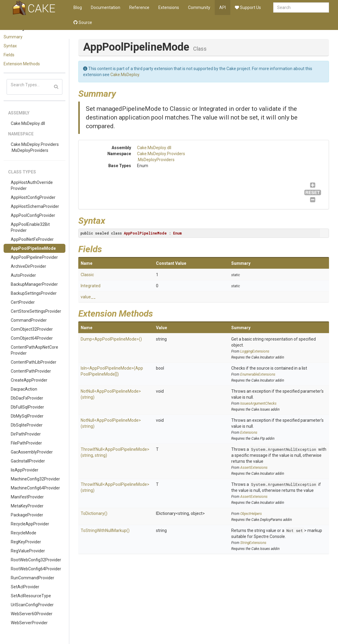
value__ (88, 297)
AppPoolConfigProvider (33, 215)
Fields (9, 55)
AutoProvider (23, 275)
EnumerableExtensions (258, 374)
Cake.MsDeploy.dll (28, 123)
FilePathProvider (26, 443)
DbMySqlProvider (27, 416)
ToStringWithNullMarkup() (105, 530)
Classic (87, 275)
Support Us (248, 7)
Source (83, 22)
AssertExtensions (254, 468)
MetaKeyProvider (27, 506)
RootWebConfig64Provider (36, 569)
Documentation (106, 7)
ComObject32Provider (32, 329)
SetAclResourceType (31, 596)
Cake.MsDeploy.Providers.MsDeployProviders (35, 147)
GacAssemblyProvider (32, 452)
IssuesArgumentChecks (258, 403)
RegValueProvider (28, 551)
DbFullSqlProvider (27, 407)
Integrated (91, 286)
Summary (13, 37)
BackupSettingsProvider (34, 293)
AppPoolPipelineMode (33, 248)
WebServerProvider (29, 623)
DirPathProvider (26, 434)
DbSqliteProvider (27, 425)
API (223, 7)
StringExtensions (253, 543)
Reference (139, 7)
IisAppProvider (25, 470)
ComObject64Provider (32, 338)
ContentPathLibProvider (34, 362)
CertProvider (23, 302)
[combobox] (301, 7)
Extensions (169, 7)
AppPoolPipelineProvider (34, 257)
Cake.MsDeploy (125, 75)
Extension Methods (22, 64)
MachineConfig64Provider (35, 488)
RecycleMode (24, 533)
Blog (78, 7)
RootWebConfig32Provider (36, 560)
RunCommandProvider (33, 578)
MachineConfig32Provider (35, 479)
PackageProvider (27, 515)
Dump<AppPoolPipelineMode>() (111, 339)
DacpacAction (24, 389)
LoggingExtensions (255, 351)
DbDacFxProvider (27, 398)
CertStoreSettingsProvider (36, 311)
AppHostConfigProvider (33, 197)
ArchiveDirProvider (28, 266)
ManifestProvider (27, 497)
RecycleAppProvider (30, 524)
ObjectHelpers (251, 514)
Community (199, 7)
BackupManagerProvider (34, 284)
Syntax (10, 46)
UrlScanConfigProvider (32, 605)
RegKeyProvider (26, 542)
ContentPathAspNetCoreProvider (34, 350)
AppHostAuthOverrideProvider (32, 185)
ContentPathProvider (31, 371)
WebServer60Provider (32, 614)
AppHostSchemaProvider (35, 206)
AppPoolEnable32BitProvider (30, 227)
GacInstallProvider (28, 461)
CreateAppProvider (29, 380)
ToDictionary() (94, 513)
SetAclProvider (25, 587)
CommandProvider (29, 320)
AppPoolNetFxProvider (32, 239)
